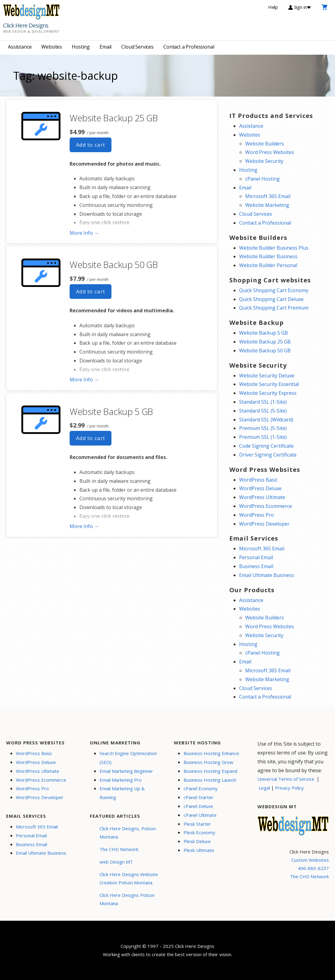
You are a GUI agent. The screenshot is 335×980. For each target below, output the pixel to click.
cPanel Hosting (262, 179)
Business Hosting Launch (210, 780)
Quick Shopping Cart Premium (274, 308)
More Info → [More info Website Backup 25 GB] (84, 233)
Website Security (264, 161)
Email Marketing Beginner (126, 771)
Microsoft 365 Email (268, 196)
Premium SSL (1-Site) (263, 437)
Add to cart (91, 145)
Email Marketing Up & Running (122, 793)
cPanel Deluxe (198, 806)
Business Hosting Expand (210, 771)
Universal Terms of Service (286, 779)
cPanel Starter (198, 797)
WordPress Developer (264, 524)
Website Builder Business (268, 256)
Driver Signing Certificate (268, 455)
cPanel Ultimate (200, 815)
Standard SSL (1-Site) (263, 402)
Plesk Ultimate (199, 850)
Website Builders (265, 144)
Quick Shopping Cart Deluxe (271, 299)
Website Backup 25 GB (114, 118)
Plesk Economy (199, 832)
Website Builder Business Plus (274, 248)
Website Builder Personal (268, 265)
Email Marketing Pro (121, 780)
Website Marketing (267, 205)
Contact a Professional (189, 47)
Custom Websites (310, 860)
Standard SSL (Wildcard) (266, 420)
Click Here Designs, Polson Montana (128, 833)
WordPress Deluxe (260, 488)
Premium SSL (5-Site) (263, 428)
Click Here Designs (26, 25)
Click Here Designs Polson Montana (127, 899)
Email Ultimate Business (267, 575)
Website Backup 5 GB (111, 411)
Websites (52, 47)
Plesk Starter (197, 824)
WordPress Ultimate (262, 497)
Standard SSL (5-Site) (263, 411)
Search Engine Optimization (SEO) (128, 758)
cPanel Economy (201, 788)
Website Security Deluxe (267, 376)
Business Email (256, 566)
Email (106, 47)
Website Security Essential (269, 384)
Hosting (81, 47)
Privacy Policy (289, 788)
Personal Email (256, 557)
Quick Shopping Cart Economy (274, 290)
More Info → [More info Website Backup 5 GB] (84, 526)
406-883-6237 (313, 868)
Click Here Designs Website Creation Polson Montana (129, 878)
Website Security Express (268, 393)
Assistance (20, 47)
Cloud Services (137, 47)
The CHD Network (119, 849)
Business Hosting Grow (208, 762)
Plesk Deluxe (197, 841)
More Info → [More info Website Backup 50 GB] (84, 380)
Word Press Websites (270, 152)
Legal (264, 788)
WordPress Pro (257, 515)
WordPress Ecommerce (266, 506)
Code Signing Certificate (266, 446)
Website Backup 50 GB (114, 264)
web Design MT (116, 862)
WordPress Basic (258, 480)
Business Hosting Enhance (211, 753)
